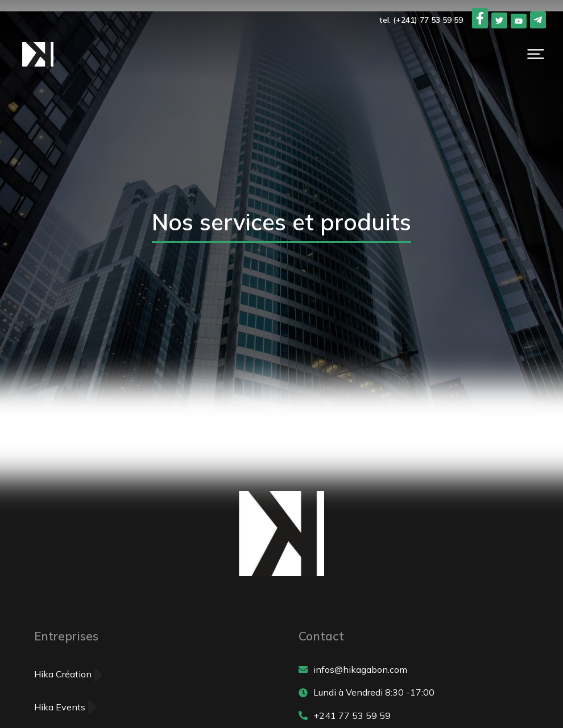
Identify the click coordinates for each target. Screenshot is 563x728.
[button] (536, 54)
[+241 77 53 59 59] (414, 716)
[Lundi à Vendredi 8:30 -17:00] (414, 693)
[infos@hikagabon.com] (414, 670)
